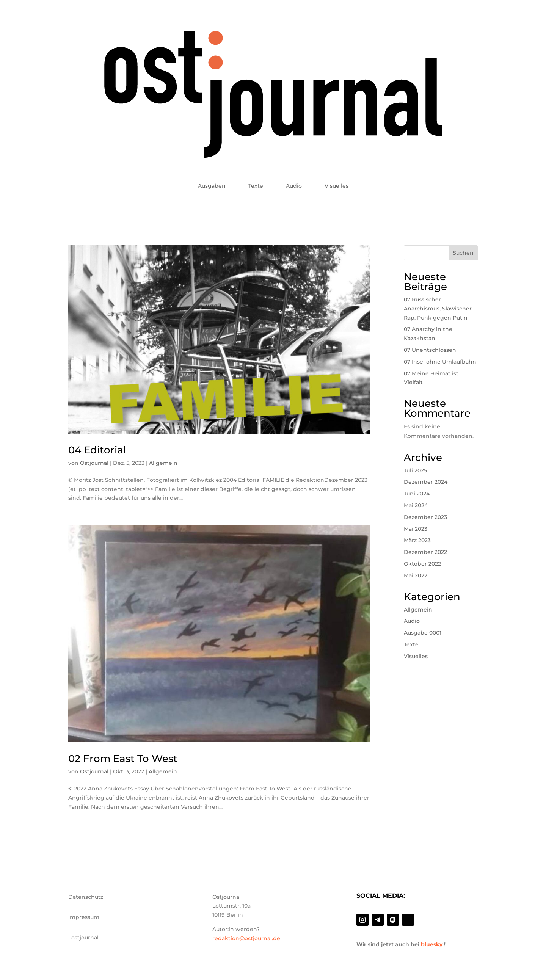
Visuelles (337, 186)
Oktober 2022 (422, 564)
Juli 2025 (415, 470)
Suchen (463, 253)
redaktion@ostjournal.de (246, 938)
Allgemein (163, 463)
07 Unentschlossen (430, 350)
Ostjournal (94, 463)
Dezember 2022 (425, 552)
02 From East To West (123, 759)
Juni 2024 (417, 494)
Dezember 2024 (426, 482)
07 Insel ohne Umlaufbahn (440, 362)
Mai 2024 (416, 505)
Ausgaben (212, 186)
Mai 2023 (416, 529)
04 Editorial (97, 450)
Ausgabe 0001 (423, 633)
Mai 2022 (416, 575)
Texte (256, 186)
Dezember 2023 (425, 517)
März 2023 (417, 540)
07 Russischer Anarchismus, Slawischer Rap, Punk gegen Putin (438, 309)
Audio (294, 186)
